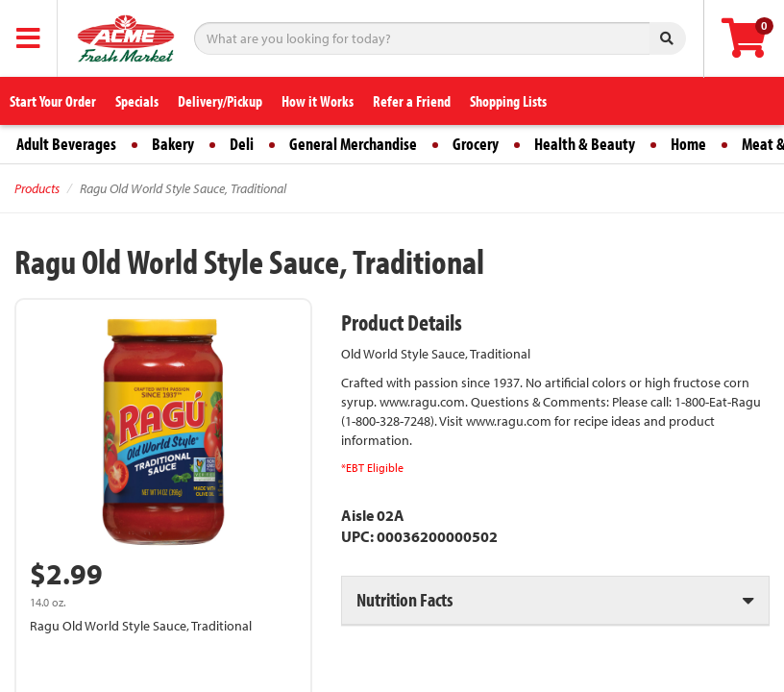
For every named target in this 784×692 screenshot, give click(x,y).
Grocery (476, 144)
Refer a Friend (412, 101)
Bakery (173, 144)
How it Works (318, 101)
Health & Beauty (585, 144)
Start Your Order (53, 101)
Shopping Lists (508, 101)
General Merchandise (353, 144)
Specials (137, 101)
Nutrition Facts (404, 599)
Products (37, 188)
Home (688, 144)
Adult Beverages (66, 144)
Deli (242, 144)
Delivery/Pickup (220, 101)
